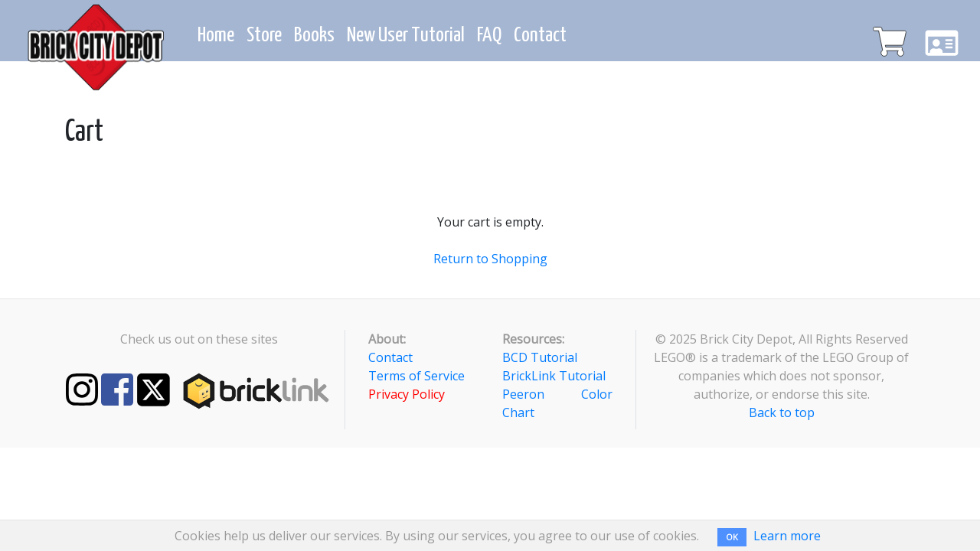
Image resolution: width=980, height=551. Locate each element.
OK (732, 537)
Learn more (787, 536)
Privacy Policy (407, 394)
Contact (390, 357)
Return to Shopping (490, 259)
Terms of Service (416, 376)
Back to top (782, 412)
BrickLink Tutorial (554, 376)
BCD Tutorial (540, 357)
